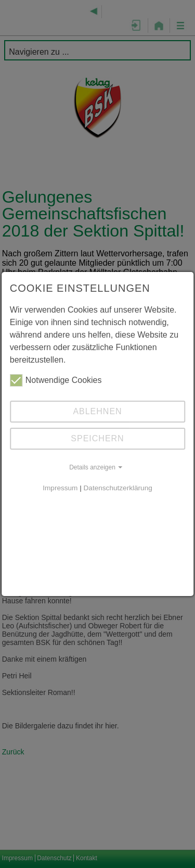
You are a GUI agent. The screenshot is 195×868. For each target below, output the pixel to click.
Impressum (60, 488)
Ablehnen (97, 411)
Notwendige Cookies (56, 380)
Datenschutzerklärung (118, 488)
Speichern (97, 438)
